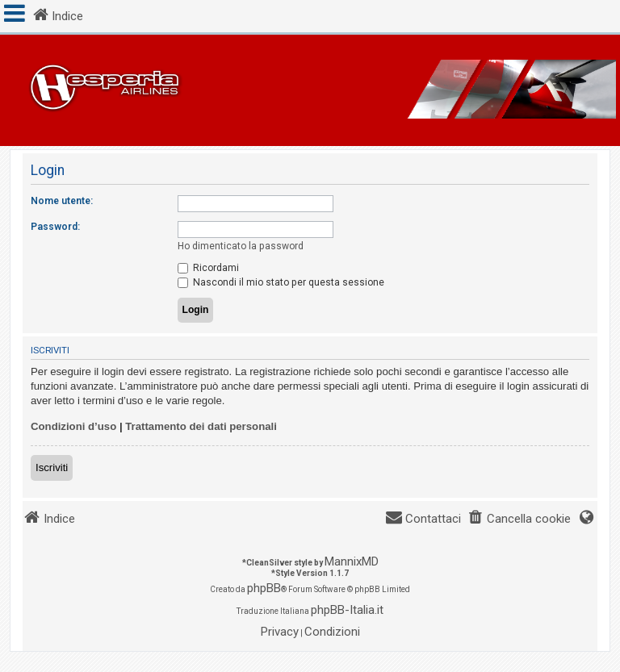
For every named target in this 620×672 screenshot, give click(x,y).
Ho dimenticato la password (241, 246)
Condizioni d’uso (73, 426)
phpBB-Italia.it (347, 610)
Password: (55, 227)
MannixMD (352, 561)
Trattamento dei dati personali (201, 426)
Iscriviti (52, 467)
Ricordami (208, 268)
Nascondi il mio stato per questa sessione (281, 282)
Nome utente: (62, 201)
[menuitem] (519, 519)
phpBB (264, 588)
